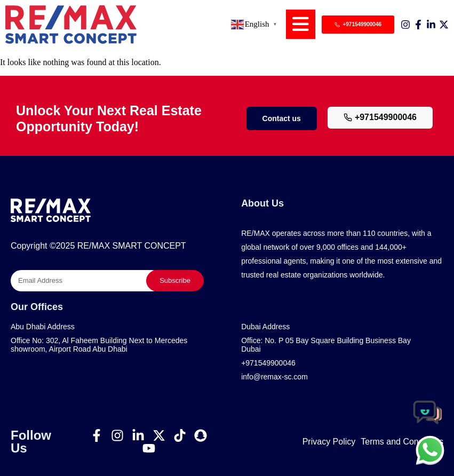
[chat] (430, 450)
